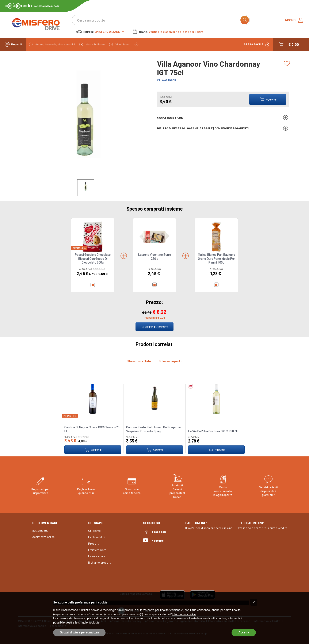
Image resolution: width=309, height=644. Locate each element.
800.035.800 (40, 531)
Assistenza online (43, 537)
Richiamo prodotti (100, 562)
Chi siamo (94, 531)
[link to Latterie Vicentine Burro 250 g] (154, 236)
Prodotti (94, 543)
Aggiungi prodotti (154, 327)
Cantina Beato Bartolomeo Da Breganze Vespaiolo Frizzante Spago (153, 429)
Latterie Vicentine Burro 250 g (154, 256)
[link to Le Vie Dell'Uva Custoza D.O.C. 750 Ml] (216, 398)
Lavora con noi (98, 556)
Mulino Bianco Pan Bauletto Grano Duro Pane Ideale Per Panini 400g (216, 258)
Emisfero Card (97, 550)
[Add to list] (287, 64)
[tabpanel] (154, 416)
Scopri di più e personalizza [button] (79, 632)
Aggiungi (93, 450)
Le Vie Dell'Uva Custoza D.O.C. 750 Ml (213, 431)
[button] (288, 44)
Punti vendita (97, 537)
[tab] (139, 361)
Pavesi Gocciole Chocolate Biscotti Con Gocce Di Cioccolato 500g (93, 258)
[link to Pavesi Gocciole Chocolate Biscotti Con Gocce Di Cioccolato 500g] (93, 236)
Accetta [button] (244, 632)
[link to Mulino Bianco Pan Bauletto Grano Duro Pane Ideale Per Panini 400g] (216, 236)
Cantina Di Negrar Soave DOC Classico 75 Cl (92, 429)
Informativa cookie (184, 614)
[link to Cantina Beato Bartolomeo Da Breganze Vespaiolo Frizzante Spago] (154, 398)
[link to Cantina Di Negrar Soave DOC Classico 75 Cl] (93, 398)
